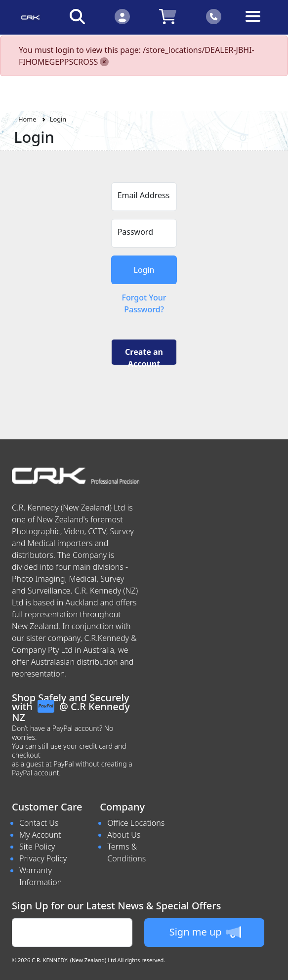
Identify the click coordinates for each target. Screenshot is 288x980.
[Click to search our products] (78, 16)
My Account (40, 835)
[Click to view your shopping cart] (168, 16)
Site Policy (37, 847)
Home (27, 119)
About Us (124, 835)
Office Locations (136, 823)
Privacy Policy (43, 858)
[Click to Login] (122, 16)
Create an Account (144, 356)
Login (58, 119)
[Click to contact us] (214, 16)
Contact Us (39, 823)
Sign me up (205, 932)
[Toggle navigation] (258, 24)
